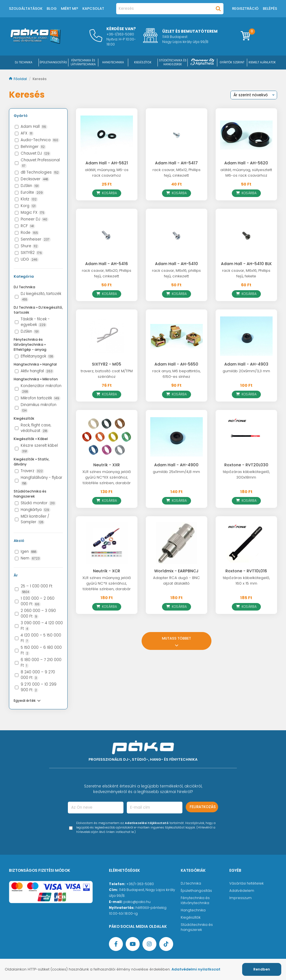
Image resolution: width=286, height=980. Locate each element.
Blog (52, 9)
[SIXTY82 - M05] (107, 336)
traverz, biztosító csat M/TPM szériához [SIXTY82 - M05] (107, 374)
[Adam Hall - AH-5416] (107, 236)
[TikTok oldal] (166, 944)
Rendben (262, 969)
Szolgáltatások (26, 9)
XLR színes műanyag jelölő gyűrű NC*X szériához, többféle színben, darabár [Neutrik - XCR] (107, 583)
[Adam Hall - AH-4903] (246, 336)
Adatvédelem (242, 891)
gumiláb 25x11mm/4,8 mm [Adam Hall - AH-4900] (176, 472)
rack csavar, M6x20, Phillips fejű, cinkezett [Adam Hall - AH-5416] (107, 273)
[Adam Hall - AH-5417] (177, 135)
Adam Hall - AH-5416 (107, 264)
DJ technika (191, 883)
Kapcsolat (93, 9)
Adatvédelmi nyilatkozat (196, 969)
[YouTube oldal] (133, 944)
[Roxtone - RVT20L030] (246, 437)
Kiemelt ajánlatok (262, 62)
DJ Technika (24, 62)
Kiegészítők (191, 917)
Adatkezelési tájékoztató (147, 823)
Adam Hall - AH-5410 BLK (246, 264)
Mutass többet (177, 641)
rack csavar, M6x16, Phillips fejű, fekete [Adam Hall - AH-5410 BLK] (246, 273)
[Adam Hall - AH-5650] (177, 336)
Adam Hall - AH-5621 (107, 163)
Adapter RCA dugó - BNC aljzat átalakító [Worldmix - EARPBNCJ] (177, 581)
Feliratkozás (203, 807)
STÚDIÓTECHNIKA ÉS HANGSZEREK (173, 62)
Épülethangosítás (196, 891)
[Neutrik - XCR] (107, 543)
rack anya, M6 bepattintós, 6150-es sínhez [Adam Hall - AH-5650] (176, 374)
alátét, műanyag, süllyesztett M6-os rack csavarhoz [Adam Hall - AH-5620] (246, 173)
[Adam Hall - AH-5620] (246, 135)
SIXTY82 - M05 (107, 364)
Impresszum (240, 898)
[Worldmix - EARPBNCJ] (177, 543)
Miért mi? (70, 9)
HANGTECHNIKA (113, 62)
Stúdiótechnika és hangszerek (197, 927)
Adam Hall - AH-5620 (246, 163)
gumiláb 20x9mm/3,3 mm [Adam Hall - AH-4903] (246, 371)
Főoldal (18, 79)
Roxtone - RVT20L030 (246, 465)
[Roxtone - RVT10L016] (246, 543)
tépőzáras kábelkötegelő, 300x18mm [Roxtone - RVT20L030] (246, 475)
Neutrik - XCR (107, 571)
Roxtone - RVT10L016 (246, 571)
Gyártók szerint (232, 62)
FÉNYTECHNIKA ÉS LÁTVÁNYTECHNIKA (83, 62)
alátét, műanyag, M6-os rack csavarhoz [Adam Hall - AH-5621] (107, 173)
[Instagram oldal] (149, 944)
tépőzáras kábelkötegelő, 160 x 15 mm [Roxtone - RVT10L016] (246, 581)
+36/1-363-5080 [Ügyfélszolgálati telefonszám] (140, 884)
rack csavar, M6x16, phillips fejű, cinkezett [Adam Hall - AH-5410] (176, 273)
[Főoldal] (35, 42)
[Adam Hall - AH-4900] (177, 437)
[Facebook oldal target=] (116, 944)
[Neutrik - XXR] (107, 437)
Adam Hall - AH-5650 (176, 364)
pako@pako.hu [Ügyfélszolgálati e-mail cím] (137, 902)
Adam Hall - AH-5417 (176, 163)
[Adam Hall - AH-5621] (107, 135)
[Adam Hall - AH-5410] (177, 236)
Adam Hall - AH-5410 (177, 264)
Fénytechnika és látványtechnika (195, 900)
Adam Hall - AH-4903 (246, 364)
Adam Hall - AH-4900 (176, 465)
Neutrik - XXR (107, 465)
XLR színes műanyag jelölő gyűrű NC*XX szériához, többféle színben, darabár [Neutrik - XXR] (107, 477)
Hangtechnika (193, 910)
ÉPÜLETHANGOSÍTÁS (53, 62)
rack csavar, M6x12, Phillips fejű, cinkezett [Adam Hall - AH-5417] (177, 173)
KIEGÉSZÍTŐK (143, 62)
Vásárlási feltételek (246, 883)
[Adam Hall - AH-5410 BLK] (246, 236)
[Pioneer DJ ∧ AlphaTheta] (202, 62)
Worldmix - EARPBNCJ (176, 571)
